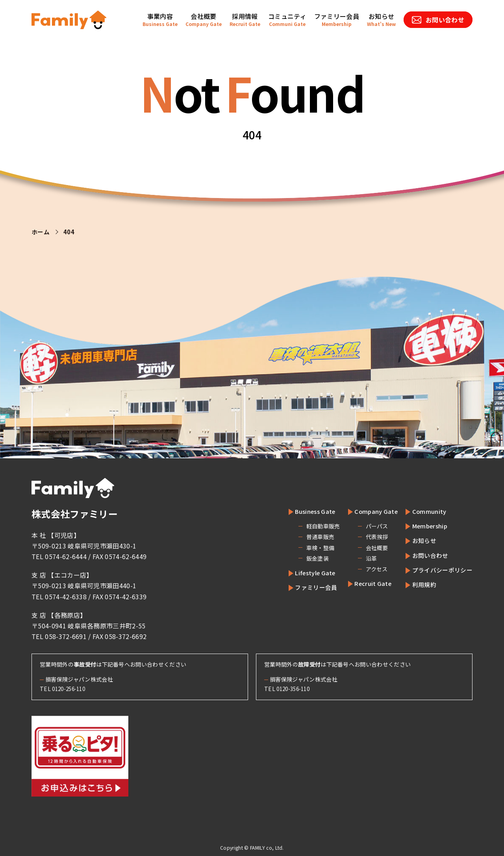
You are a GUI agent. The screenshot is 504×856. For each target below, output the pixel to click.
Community (426, 511)
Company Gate (370, 511)
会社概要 (368, 548)
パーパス (368, 526)
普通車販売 (310, 537)
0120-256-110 (71, 689)
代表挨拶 (368, 537)
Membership (428, 526)
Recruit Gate (367, 583)
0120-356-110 (295, 689)
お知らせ (421, 540)
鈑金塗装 (307, 558)
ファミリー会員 (309, 587)
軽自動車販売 (313, 526)
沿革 (362, 558)
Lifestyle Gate (309, 573)
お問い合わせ (428, 555)
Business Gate (309, 511)
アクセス (368, 569)
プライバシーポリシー (440, 570)
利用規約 (421, 584)
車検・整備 (310, 548)
